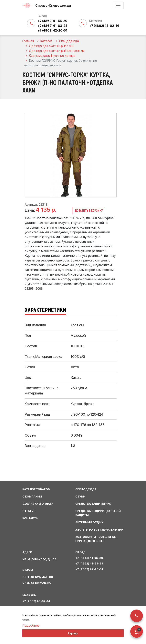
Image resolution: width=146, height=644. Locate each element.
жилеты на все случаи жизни (99, 530)
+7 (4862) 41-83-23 (52, 26)
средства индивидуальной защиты (98, 513)
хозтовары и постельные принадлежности (96, 539)
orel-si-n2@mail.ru (38, 577)
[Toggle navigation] (118, 5)
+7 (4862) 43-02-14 (104, 26)
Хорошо (73, 633)
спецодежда (86, 489)
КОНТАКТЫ (30, 518)
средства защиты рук (93, 504)
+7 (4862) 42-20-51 (52, 30)
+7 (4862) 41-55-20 (52, 21)
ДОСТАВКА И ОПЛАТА (38, 504)
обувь (80, 497)
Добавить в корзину (89, 210)
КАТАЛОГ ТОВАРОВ (36, 489)
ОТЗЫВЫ (29, 511)
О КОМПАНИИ (32, 497)
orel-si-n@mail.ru (37, 583)
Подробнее (31, 625)
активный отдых (89, 522)
